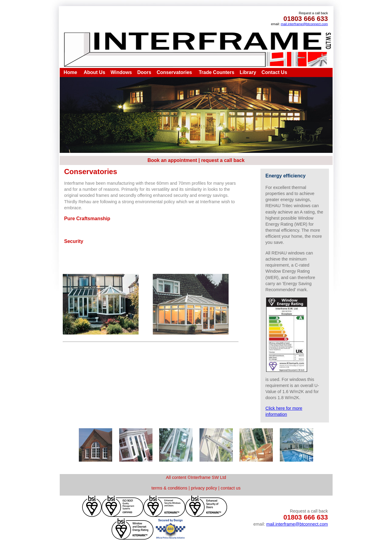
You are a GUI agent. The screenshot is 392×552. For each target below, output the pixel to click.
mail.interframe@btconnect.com (304, 24)
